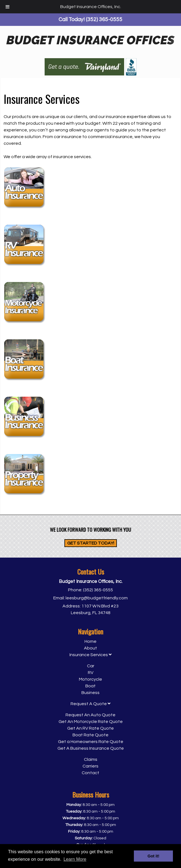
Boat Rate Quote (90, 735)
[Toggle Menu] (8, 7)
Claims (91, 759)
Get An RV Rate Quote (90, 728)
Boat (90, 686)
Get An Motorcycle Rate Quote (91, 722)
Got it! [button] (153, 856)
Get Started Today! (91, 543)
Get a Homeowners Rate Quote (91, 742)
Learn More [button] (75, 859)
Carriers (90, 766)
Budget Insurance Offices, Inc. (91, 7)
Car (91, 666)
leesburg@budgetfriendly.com (97, 598)
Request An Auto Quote (90, 715)
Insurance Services (90, 655)
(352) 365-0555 (98, 590)
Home (90, 641)
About (90, 648)
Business (90, 693)
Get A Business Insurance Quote (91, 748)
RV (91, 673)
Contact (90, 773)
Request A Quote (90, 704)
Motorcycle (90, 679)
